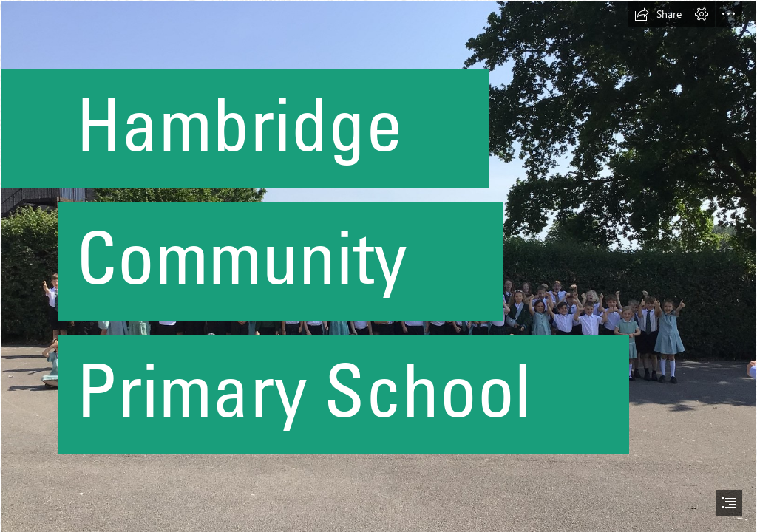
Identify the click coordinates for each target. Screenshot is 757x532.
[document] (378, 266)
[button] (658, 14)
